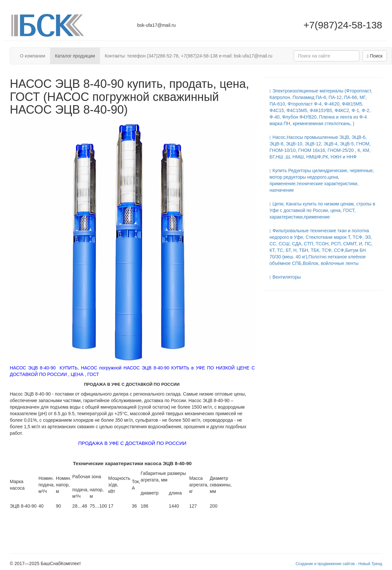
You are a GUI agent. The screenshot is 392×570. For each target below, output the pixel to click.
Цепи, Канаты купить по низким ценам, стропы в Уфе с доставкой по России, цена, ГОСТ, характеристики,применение (322, 210)
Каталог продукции (75, 56)
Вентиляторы (285, 277)
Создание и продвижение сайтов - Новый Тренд (339, 564)
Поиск (375, 56)
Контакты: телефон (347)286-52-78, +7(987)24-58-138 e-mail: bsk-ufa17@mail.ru (189, 56)
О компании (33, 56)
